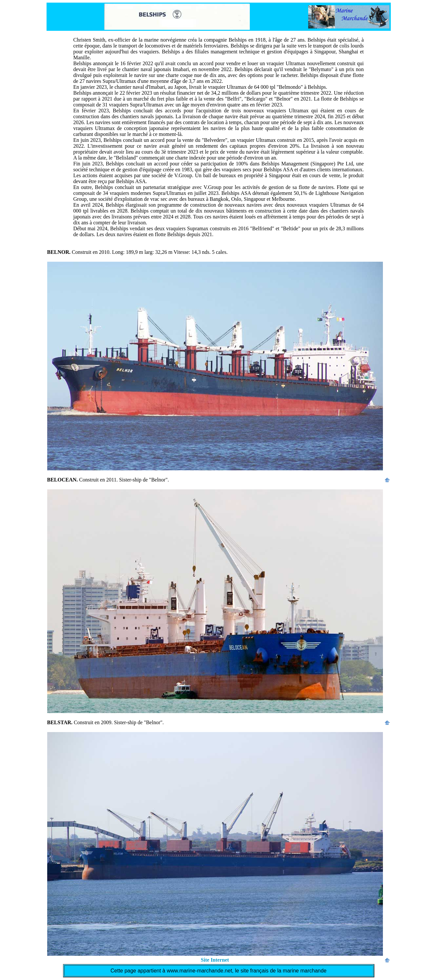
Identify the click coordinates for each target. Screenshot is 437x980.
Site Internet (215, 960)
